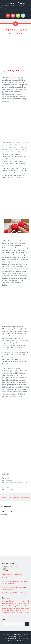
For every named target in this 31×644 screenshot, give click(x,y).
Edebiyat (20, 604)
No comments (10, 490)
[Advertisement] (15, 52)
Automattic (13, 639)
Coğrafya (5, 613)
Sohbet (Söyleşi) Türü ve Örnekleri (12, 574)
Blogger (19, 637)
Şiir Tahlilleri (20, 613)
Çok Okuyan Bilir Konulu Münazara (19, 567)
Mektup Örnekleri (7, 608)
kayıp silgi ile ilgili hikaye (14, 483)
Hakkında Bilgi (9, 480)
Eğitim (26, 604)
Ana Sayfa (16, 498)
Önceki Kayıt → (25, 498)
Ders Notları (20, 608)
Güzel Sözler (25, 606)
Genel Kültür (7, 606)
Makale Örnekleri (12, 613)
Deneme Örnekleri (9, 604)
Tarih (14, 608)
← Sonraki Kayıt (6, 498)
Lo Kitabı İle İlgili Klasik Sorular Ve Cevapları (15, 593)
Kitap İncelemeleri (23, 610)
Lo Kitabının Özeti (7, 578)
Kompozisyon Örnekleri (16, 3)
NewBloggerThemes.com (16, 641)
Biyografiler (16, 606)
